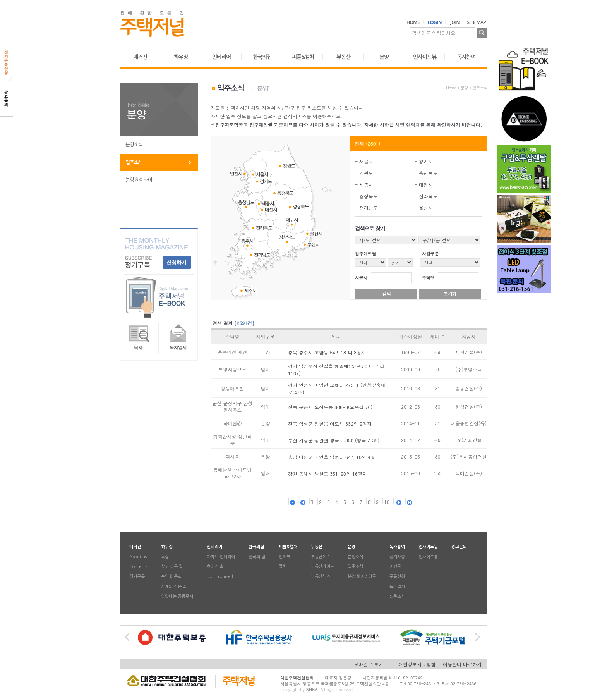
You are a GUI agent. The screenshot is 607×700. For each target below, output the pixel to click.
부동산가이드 (322, 567)
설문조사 (397, 597)
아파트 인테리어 (221, 557)
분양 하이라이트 (141, 180)
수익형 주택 (171, 577)
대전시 (426, 185)
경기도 (426, 161)
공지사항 (397, 557)
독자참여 (466, 57)
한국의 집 (257, 557)
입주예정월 (365, 254)
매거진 (140, 57)
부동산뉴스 (321, 577)
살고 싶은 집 (172, 567)
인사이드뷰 (425, 57)
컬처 (283, 567)
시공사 (361, 278)
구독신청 (397, 577)
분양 (384, 57)
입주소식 (134, 163)
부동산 (343, 57)
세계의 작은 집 (174, 587)
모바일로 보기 (369, 664)
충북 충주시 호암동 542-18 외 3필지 (327, 352)
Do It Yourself (220, 577)
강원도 (366, 173)
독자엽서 (397, 587)
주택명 (428, 278)
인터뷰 (285, 557)
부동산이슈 (321, 557)
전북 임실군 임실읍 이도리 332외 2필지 (330, 424)
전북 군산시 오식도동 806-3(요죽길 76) (330, 407)
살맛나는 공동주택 (177, 597)
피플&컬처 (303, 57)
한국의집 (262, 57)
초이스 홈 (215, 567)
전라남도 (369, 208)
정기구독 (137, 577)
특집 (165, 557)
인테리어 (221, 57)
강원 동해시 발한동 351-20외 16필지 (328, 474)
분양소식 (134, 145)
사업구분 (430, 254)
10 (387, 502)
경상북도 (369, 196)
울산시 (426, 208)
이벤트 (395, 567)
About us (138, 557)
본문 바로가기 (0, 0)
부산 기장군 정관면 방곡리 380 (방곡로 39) (334, 440)
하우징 (181, 57)
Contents (138, 567)
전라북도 (428, 196)
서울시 (366, 161)
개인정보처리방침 (417, 664)
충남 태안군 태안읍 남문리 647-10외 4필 (332, 457)
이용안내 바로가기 (462, 664)
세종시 (366, 185)
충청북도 (428, 173)
